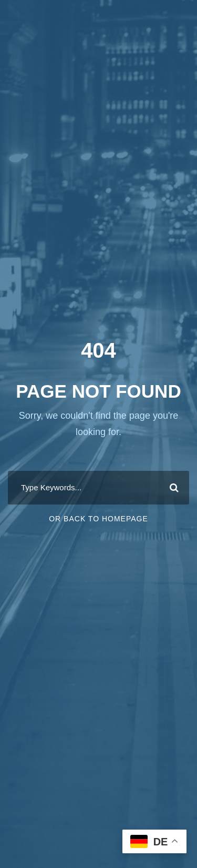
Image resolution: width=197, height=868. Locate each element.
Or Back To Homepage (98, 519)
